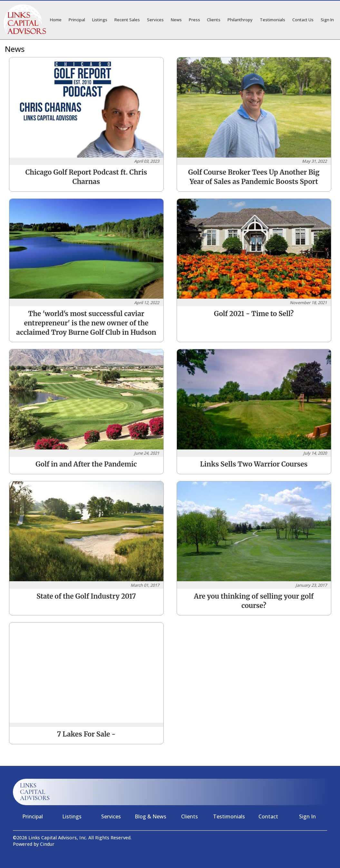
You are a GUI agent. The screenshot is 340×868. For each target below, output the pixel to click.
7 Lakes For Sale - (86, 734)
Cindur (47, 844)
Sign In (327, 20)
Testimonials (272, 20)
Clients (214, 20)
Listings (100, 20)
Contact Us (303, 20)
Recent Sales (127, 20)
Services (155, 20)
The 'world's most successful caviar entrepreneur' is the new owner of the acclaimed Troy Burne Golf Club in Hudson (86, 323)
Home (56, 20)
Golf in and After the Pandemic (86, 464)
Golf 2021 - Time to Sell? (254, 314)
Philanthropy (240, 20)
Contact (268, 816)
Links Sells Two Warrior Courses (254, 464)
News (176, 20)
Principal (77, 20)
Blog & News (151, 816)
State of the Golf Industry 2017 (86, 596)
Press (194, 20)
